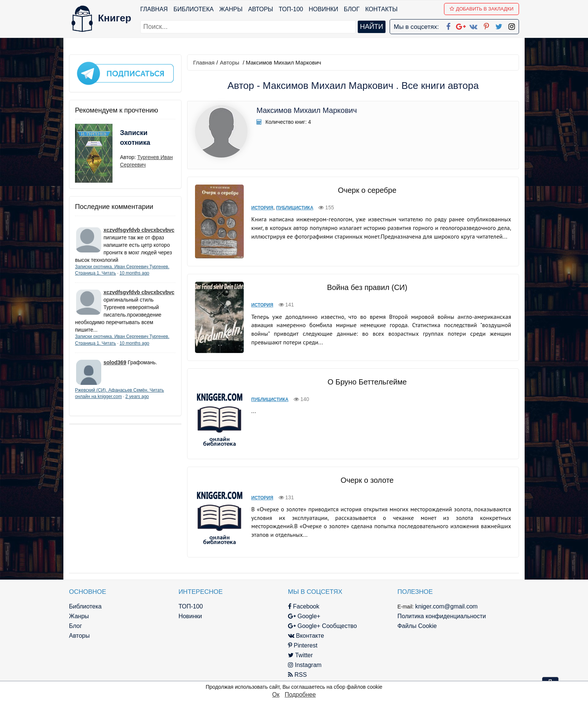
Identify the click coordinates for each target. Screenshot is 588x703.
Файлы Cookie (417, 626)
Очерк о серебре (367, 190)
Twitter (300, 655)
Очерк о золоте (367, 480)
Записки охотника (135, 138)
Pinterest (303, 645)
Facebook (304, 606)
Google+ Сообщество (322, 626)
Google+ (304, 616)
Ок (276, 695)
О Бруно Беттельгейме (367, 382)
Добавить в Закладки (482, 9)
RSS (297, 675)
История (262, 208)
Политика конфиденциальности (442, 616)
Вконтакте (306, 636)
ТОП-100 (291, 9)
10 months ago (134, 273)
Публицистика (295, 208)
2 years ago (137, 397)
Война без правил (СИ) (367, 287)
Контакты (381, 9)
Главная (154, 9)
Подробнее (300, 695)
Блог (352, 9)
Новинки (323, 9)
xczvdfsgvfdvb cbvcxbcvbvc (139, 230)
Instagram (305, 665)
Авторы (261, 9)
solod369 (115, 362)
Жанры (231, 9)
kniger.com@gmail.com (446, 606)
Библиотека (193, 9)
